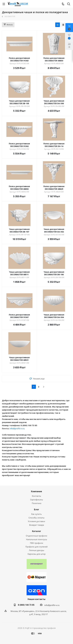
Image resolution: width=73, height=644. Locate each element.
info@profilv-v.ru (17, 428)
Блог (37, 509)
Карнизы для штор (37, 554)
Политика (36, 503)
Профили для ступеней (36, 547)
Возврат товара (37, 525)
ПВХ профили (37, 543)
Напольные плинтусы (37, 539)
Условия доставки (36, 521)
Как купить (36, 514)
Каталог (37, 531)
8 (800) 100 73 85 (26, 605)
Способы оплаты (36, 518)
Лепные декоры (37, 550)
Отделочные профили (36, 536)
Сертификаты (37, 500)
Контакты (36, 496)
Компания (36, 491)
